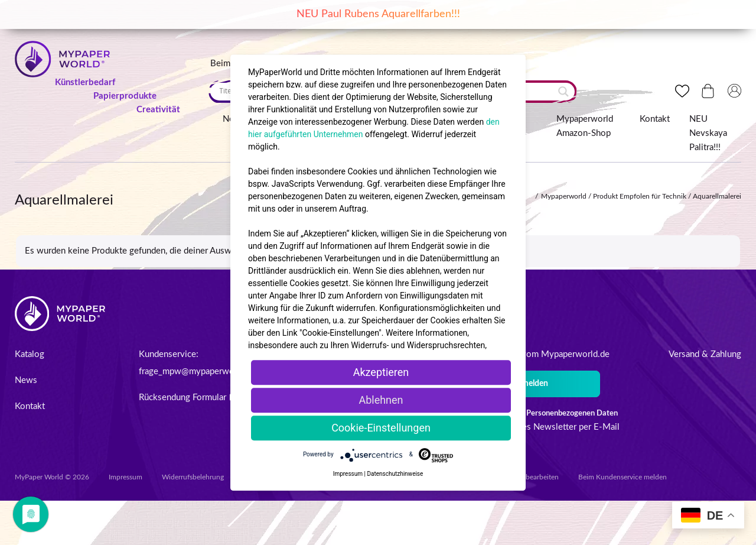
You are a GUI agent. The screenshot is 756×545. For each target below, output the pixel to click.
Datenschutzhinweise (395, 474)
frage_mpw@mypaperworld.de (198, 372)
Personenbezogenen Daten (572, 413)
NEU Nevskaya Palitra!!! (708, 133)
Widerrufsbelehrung (193, 477)
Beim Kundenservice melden (623, 477)
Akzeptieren (381, 372)
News (26, 380)
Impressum (126, 477)
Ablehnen (381, 400)
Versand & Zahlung (705, 354)
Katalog (30, 354)
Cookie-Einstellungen (381, 428)
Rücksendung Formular (188, 398)
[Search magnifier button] (563, 92)
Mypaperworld (564, 196)
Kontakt (655, 119)
